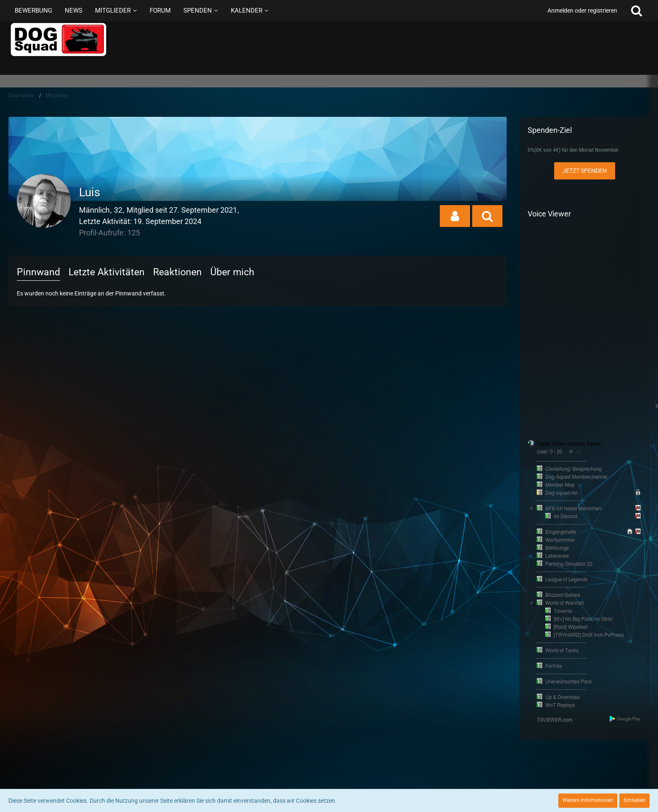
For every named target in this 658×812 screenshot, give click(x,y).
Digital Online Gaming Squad (569, 444)
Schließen (634, 800)
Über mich (232, 272)
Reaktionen (177, 272)
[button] (455, 216)
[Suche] (637, 11)
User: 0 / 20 (550, 452)
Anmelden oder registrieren (582, 11)
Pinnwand (38, 272)
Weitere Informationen (588, 800)
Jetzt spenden (585, 171)
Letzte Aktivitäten (107, 272)
